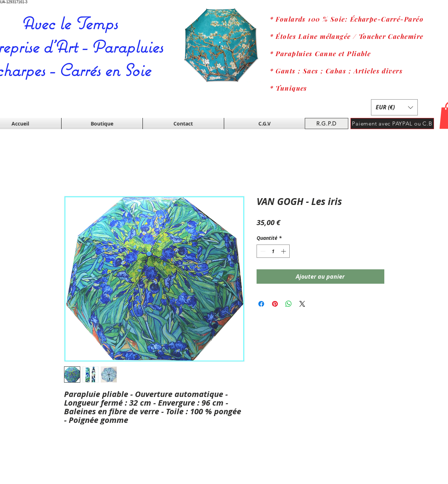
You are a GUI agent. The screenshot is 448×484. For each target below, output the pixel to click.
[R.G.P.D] (327, 124)
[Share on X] (302, 304)
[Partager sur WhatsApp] (289, 304)
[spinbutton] (273, 251)
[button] (394, 107)
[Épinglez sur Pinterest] (275, 304)
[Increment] (284, 251)
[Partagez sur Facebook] (261, 304)
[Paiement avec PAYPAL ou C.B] (392, 124)
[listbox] (394, 107)
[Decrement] (262, 251)
